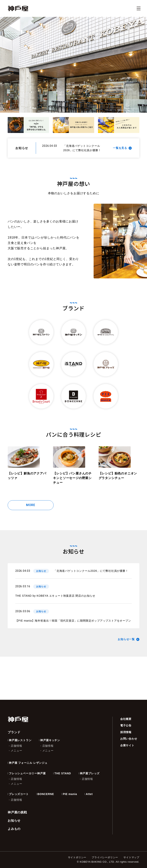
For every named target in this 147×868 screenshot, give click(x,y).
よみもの (14, 829)
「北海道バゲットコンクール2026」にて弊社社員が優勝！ (91, 571)
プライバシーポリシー (105, 857)
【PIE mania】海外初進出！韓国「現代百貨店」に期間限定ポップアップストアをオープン (73, 621)
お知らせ (14, 821)
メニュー (16, 751)
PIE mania (70, 794)
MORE (31, 505)
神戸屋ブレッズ (90, 773)
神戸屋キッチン (50, 740)
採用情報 (126, 732)
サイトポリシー (77, 857)
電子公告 (126, 725)
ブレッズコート (19, 794)
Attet (89, 794)
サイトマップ (131, 857)
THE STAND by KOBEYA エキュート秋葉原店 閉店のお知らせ (55, 596)
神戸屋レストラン (20, 740)
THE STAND (63, 773)
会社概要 (126, 719)
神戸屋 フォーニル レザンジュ (28, 763)
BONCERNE (46, 794)
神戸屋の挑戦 (17, 812)
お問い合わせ (129, 739)
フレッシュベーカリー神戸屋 (27, 773)
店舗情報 (16, 746)
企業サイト (127, 745)
